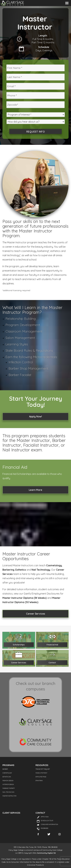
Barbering (8, 570)
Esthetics (21, 570)
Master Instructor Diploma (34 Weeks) (25, 598)
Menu (67, 3)
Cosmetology (54, 565)
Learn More (35, 490)
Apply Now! (35, 416)
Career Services (36, 614)
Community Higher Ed (46, 853)
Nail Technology (41, 570)
